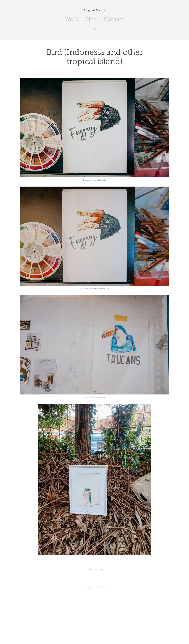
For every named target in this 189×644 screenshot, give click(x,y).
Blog (91, 19)
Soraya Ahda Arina (95, 10)
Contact (114, 19)
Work (72, 19)
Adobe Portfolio (99, 588)
